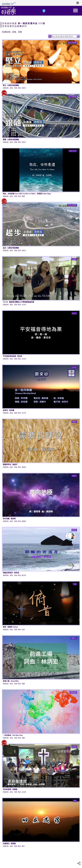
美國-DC (74, 638)
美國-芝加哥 (73, 151)
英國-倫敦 (73, 692)
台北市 (74, 259)
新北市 (74, 530)
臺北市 (74, 313)
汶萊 (75, 584)
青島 (75, 801)
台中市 (74, 367)
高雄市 (74, 422)
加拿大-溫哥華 (72, 43)
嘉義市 (74, 476)
